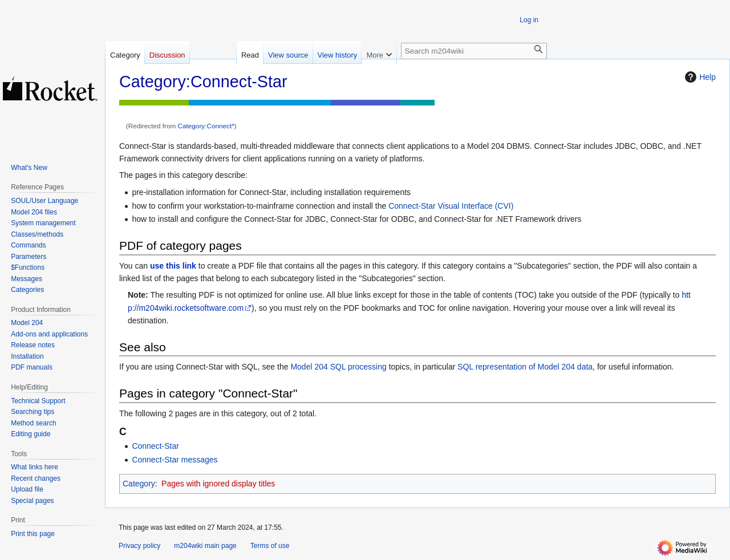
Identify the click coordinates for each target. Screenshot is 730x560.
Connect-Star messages (175, 460)
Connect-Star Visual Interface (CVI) (451, 206)
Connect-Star (155, 446)
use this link (173, 266)
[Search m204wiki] (474, 51)
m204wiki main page (205, 546)
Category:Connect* (206, 126)
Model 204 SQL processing (338, 367)
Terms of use (270, 546)
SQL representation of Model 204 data (525, 367)
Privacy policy (139, 546)
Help (699, 77)
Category (139, 484)
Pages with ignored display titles (218, 484)
